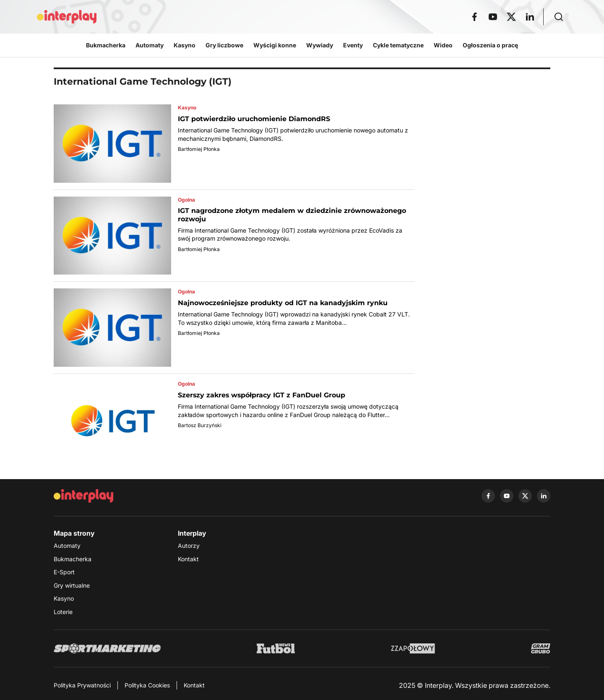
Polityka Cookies (147, 685)
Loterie (63, 612)
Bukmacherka (73, 559)
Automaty (67, 546)
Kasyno (64, 598)
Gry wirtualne (72, 585)
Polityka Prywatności (82, 685)
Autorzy (189, 546)
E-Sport (64, 572)
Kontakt (188, 559)
